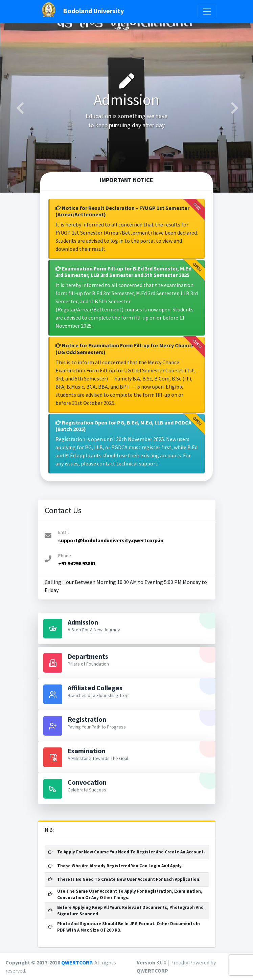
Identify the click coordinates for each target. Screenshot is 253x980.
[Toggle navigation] (207, 12)
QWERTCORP (77, 962)
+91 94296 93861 (77, 563)
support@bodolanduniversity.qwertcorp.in (111, 540)
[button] (19, 108)
